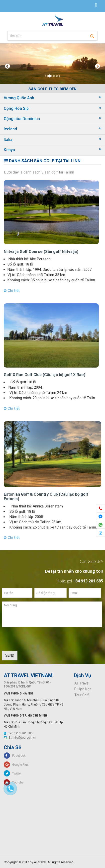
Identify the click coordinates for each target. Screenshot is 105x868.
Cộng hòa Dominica (22, 119)
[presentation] (40, 641)
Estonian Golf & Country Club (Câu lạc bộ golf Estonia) (46, 497)
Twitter (13, 773)
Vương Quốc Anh (19, 98)
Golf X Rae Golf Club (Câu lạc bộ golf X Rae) (45, 375)
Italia (8, 140)
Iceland (10, 129)
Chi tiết (12, 291)
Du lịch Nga (83, 689)
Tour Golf (82, 695)
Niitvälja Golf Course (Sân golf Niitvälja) (41, 252)
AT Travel (82, 683)
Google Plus (16, 765)
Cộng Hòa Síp (16, 108)
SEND (10, 655)
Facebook (15, 756)
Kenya (9, 150)
